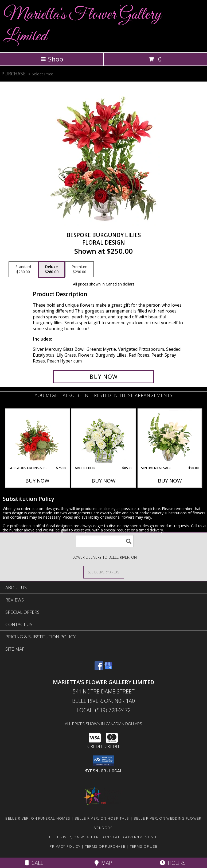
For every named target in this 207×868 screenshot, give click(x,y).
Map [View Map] (103, 863)
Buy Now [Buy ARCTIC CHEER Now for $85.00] (104, 481)
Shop (52, 59)
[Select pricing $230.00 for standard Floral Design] (23, 269)
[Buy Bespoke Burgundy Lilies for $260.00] (104, 377)
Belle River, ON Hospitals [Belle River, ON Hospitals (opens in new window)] (102, 818)
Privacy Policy (65, 846)
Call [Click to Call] (34, 863)
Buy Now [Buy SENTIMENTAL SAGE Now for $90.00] (170, 481)
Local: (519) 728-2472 (104, 710)
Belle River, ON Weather (73, 837)
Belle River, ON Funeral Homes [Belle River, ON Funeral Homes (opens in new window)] (38, 818)
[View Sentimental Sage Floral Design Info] (170, 437)
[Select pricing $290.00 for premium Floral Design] (79, 269)
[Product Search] (105, 541)
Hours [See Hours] (173, 863)
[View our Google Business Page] (108, 668)
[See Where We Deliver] (104, 572)
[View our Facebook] (99, 668)
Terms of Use (144, 846)
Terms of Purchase (105, 846)
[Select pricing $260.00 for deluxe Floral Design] (52, 269)
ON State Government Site (131, 837)
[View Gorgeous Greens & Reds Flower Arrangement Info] (37, 437)
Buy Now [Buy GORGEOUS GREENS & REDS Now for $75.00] (37, 481)
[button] (103, 761)
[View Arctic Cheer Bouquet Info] (103, 437)
